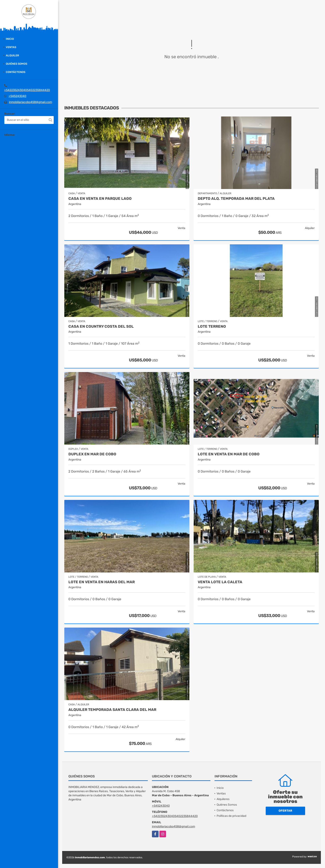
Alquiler (12, 55)
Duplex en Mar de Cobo (92, 454)
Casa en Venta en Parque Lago (100, 199)
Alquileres (223, 799)
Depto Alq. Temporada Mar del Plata (236, 199)
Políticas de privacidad (231, 816)
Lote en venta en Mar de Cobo (229, 454)
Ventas (11, 47)
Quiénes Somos (16, 64)
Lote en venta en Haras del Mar (102, 582)
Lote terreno (212, 327)
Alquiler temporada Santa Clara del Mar (112, 710)
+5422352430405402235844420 (27, 90)
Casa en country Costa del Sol (101, 327)
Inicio (10, 39)
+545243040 (17, 96)
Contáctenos (16, 72)
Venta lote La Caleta (220, 582)
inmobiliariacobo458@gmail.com (30, 102)
